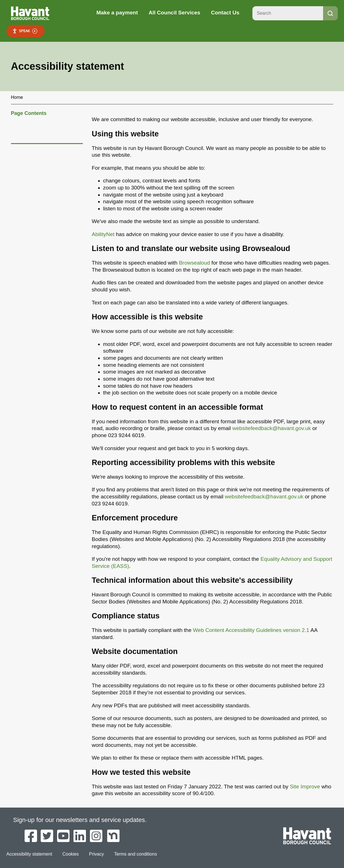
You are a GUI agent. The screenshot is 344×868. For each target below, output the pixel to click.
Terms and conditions (136, 854)
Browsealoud (194, 263)
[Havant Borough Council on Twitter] (47, 836)
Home (17, 97)
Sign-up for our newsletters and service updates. (80, 820)
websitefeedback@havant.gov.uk (272, 428)
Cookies (71, 854)
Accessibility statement (29, 854)
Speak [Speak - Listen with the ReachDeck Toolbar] (25, 31)
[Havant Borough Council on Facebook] (31, 836)
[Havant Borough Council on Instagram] (96, 836)
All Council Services (175, 13)
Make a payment (117, 13)
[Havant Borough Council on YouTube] (63, 836)
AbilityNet (103, 234)
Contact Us (225, 13)
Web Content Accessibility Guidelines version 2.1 (251, 630)
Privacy (96, 854)
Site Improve (305, 787)
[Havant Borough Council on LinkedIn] (80, 836)
